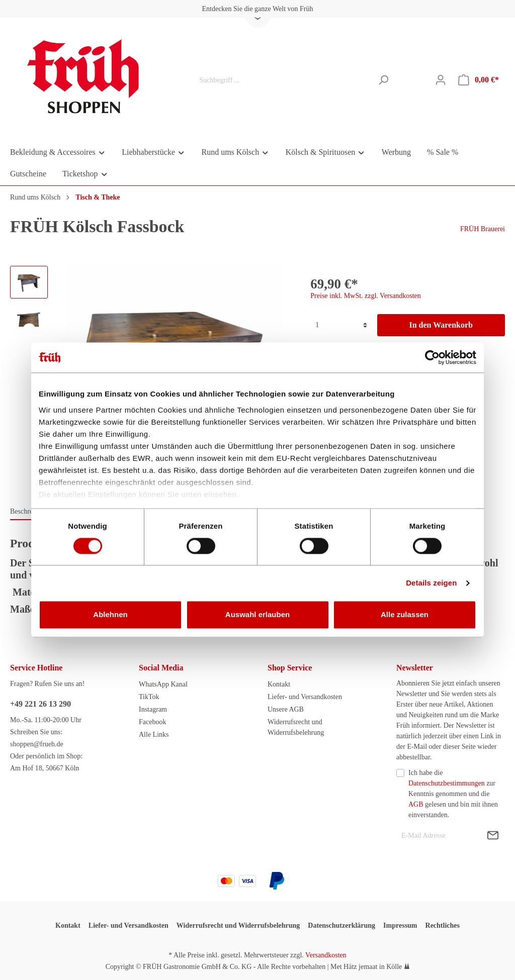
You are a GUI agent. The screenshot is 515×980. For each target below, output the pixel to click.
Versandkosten (326, 955)
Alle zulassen (405, 615)
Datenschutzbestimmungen (447, 783)
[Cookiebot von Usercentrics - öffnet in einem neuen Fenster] (432, 357)
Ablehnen (110, 615)
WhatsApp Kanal (163, 684)
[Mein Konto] (441, 80)
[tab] (29, 511)
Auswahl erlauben (257, 615)
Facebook (152, 722)
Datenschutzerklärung (341, 925)
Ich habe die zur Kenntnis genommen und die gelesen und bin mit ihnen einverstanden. (453, 794)
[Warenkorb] (479, 80)
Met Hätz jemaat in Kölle (366, 967)
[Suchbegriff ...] (283, 80)
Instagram (153, 709)
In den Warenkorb (441, 325)
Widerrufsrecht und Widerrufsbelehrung (238, 925)
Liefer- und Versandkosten (305, 697)
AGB (416, 804)
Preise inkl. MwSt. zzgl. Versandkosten (365, 296)
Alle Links (154, 734)
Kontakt (279, 684)
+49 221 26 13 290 (40, 704)
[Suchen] (383, 80)
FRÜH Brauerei (483, 229)
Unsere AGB (286, 709)
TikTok (149, 697)
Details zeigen (431, 583)
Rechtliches (443, 925)
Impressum (400, 925)
